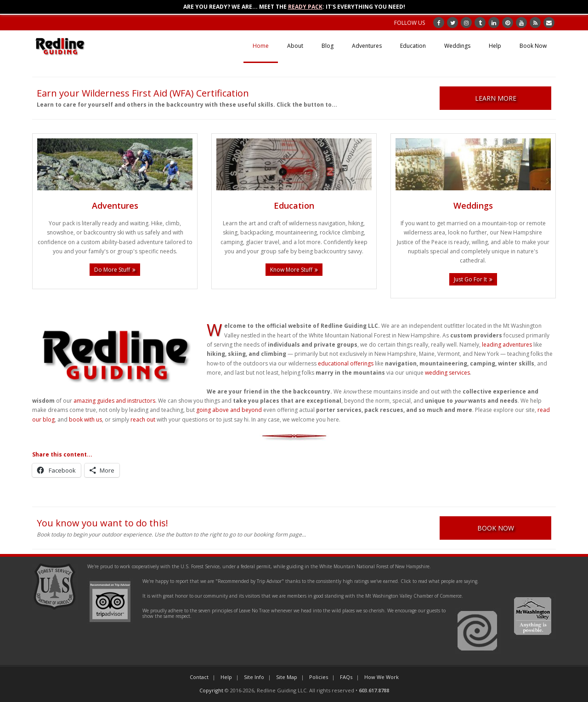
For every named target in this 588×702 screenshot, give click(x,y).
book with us (85, 419)
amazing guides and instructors (114, 401)
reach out (143, 419)
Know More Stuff (291, 270)
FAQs (346, 677)
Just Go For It (470, 279)
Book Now (533, 46)
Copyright (211, 690)
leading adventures (507, 345)
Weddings (457, 46)
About (295, 46)
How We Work (382, 677)
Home (261, 46)
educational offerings (346, 363)
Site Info (254, 677)
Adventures (367, 46)
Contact (199, 677)
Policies (319, 677)
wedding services (447, 373)
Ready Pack (305, 7)
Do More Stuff (112, 270)
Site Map (287, 677)
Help (495, 46)
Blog (328, 46)
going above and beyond (229, 410)
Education (413, 46)
